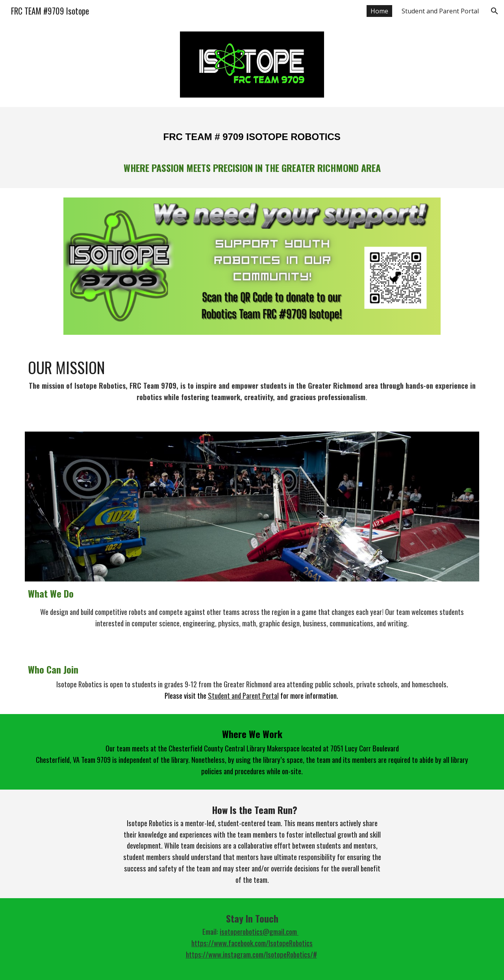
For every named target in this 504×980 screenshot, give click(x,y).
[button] (495, 11)
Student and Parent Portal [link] (440, 11)
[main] (252, 148)
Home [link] (379, 11)
